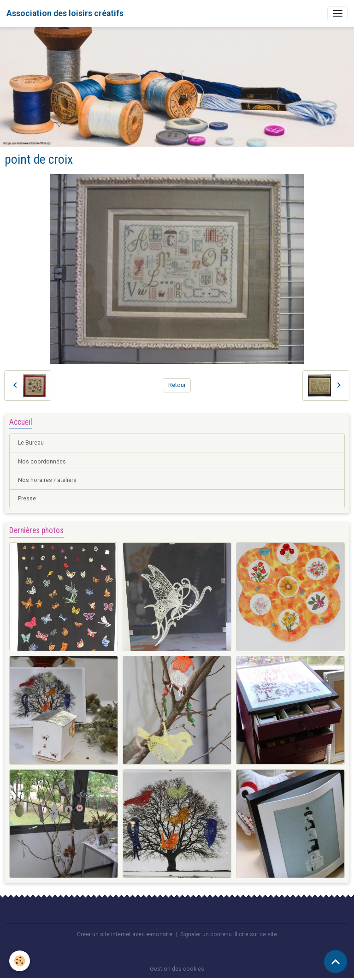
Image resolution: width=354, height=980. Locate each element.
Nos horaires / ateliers (47, 480)
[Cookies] (20, 961)
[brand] (65, 13)
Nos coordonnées (42, 462)
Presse (27, 499)
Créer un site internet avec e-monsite (125, 934)
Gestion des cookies (177, 969)
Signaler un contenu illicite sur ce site (229, 934)
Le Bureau (31, 443)
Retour (177, 385)
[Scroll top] (336, 962)
